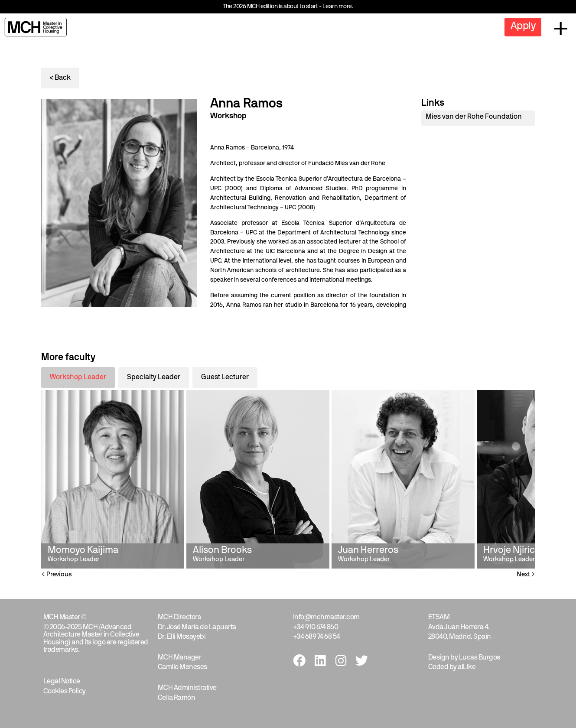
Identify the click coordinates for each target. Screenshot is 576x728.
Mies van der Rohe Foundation (474, 117)
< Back (60, 78)
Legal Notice (62, 682)
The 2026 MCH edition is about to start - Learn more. (288, 7)
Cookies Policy (65, 692)
